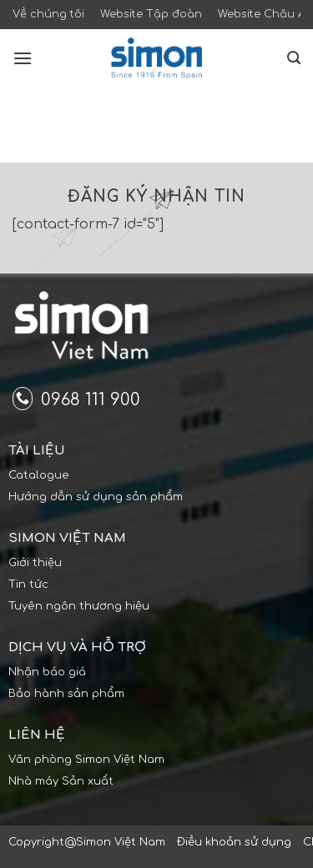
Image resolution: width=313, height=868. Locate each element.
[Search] (294, 58)
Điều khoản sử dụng (234, 842)
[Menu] (23, 58)
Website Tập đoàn (151, 14)
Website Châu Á (262, 14)
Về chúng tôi (48, 14)
